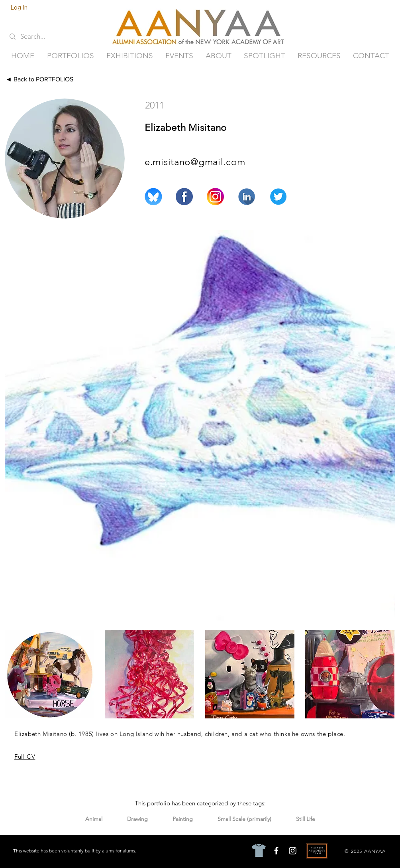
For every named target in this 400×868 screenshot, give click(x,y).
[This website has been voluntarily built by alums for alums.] (75, 851)
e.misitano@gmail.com (195, 162)
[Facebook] (276, 851)
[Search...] (38, 37)
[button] (70, 56)
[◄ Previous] (330, 79)
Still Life (305, 819)
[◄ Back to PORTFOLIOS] (53, 79)
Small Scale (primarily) (244, 819)
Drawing (137, 819)
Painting (182, 819)
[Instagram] (293, 851)
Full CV (25, 757)
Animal (94, 819)
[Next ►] (377, 79)
